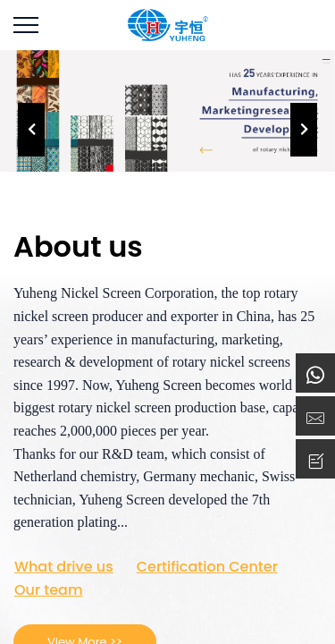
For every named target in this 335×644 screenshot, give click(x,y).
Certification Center (207, 567)
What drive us (64, 567)
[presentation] (31, 130)
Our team (49, 590)
